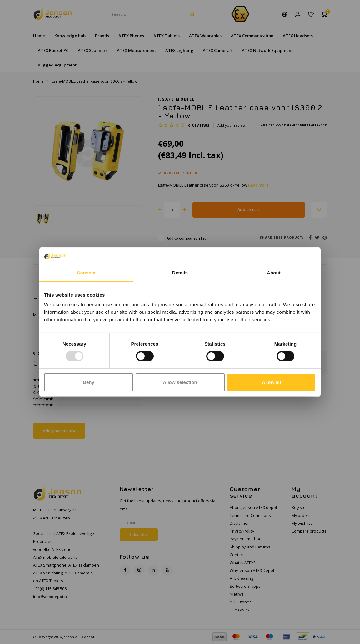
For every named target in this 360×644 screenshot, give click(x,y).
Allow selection (180, 382)
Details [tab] (180, 273)
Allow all (271, 382)
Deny (89, 382)
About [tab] (274, 273)
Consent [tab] (86, 273)
